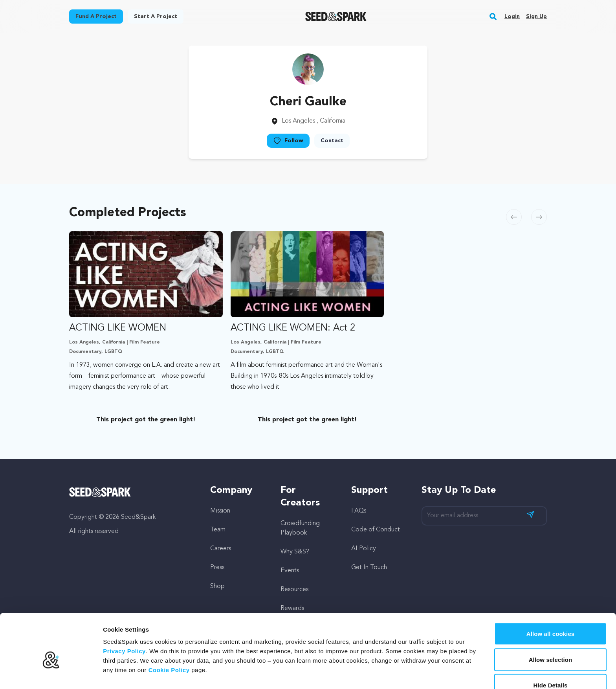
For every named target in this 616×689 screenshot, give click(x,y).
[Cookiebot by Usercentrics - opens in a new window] (51, 674)
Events (290, 571)
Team (218, 530)
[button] (493, 17)
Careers (221, 549)
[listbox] (308, 329)
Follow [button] (288, 141)
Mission (220, 511)
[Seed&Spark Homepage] (336, 17)
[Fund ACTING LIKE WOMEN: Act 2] (307, 312)
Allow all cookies (551, 592)
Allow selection (551, 618)
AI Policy (364, 549)
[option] (148, 329)
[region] (308, 329)
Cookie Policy (169, 628)
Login (512, 17)
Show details (412, 673)
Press (217, 568)
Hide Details (550, 644)
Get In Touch (369, 568)
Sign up (536, 17)
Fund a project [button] (96, 17)
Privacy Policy (124, 609)
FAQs (359, 511)
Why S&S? (295, 552)
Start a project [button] (156, 17)
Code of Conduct (376, 530)
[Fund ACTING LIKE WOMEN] (146, 312)
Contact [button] (332, 141)
